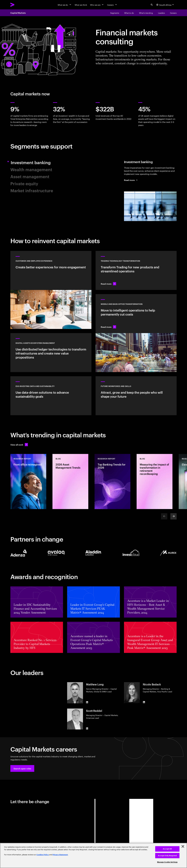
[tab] (150, 190)
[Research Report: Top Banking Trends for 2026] (112, 482)
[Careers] (112, 5)
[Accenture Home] (18, 5)
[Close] (183, 846)
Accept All (167, 849)
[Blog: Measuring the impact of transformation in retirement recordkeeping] (155, 482)
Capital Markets (18, 13)
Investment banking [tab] (33, 162)
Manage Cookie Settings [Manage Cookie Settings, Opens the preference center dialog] (167, 862)
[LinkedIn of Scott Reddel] (87, 728)
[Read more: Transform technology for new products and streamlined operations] (136, 270)
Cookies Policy (43, 855)
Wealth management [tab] (31, 169)
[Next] (173, 516)
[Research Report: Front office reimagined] (28, 482)
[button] (22, 768)
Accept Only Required (167, 856)
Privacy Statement (60, 855)
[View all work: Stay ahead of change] (19, 445)
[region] (94, 855)
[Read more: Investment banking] (131, 180)
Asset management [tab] (30, 176)
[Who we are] (97, 5)
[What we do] (65, 5)
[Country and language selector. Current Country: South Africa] (165, 5)
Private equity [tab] (24, 183)
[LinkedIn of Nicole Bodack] (144, 702)
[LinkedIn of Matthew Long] (87, 702)
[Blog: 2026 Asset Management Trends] (70, 482)
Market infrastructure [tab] (32, 190)
